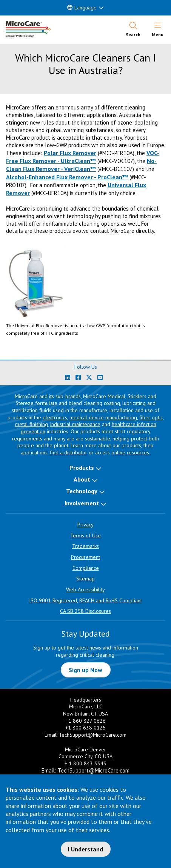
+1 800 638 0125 (85, 728)
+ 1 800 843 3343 (85, 763)
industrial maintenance (75, 424)
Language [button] (82, 8)
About (82, 479)
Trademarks (85, 546)
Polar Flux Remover (70, 153)
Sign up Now (85, 670)
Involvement (82, 503)
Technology (82, 491)
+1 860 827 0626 (86, 721)
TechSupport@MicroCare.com (93, 735)
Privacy (85, 525)
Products (82, 468)
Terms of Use (85, 536)
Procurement (85, 557)
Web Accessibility (85, 589)
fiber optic (151, 417)
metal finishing (32, 424)
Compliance (86, 568)
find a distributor (69, 452)
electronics (55, 417)
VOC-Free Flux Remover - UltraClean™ (83, 157)
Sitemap (85, 579)
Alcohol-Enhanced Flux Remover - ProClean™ (67, 177)
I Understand (85, 849)
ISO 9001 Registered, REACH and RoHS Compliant (85, 600)
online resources (130, 452)
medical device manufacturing (103, 417)
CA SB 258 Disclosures (85, 611)
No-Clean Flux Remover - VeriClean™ (81, 165)
